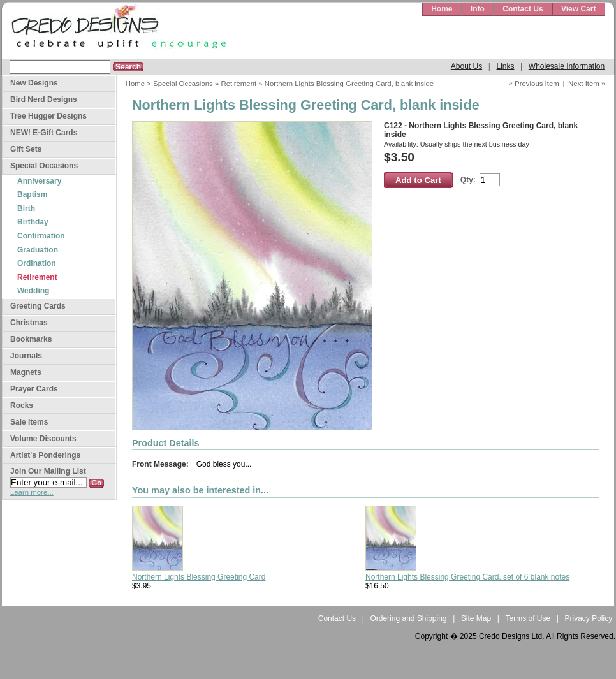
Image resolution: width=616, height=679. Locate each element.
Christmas (29, 323)
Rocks (22, 405)
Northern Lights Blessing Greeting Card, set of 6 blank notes (467, 577)
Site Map (476, 618)
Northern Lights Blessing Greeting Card (199, 577)
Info (478, 9)
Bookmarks (31, 339)
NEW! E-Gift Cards (44, 133)
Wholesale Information (567, 66)
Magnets (26, 372)
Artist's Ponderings (45, 455)
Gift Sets (26, 149)
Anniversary (39, 181)
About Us (466, 66)
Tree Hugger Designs (48, 116)
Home (442, 9)
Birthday (33, 222)
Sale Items (29, 422)
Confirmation (41, 236)
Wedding (33, 291)
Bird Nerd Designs (44, 99)
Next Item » (587, 84)
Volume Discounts (43, 439)
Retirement (238, 84)
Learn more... (32, 492)
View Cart (578, 9)
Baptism (32, 194)
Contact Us (523, 9)
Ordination (37, 263)
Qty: (468, 180)
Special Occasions (183, 84)
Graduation (38, 250)
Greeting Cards (38, 306)
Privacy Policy (589, 618)
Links (505, 66)
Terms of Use (528, 618)
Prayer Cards (34, 389)
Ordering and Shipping (408, 618)
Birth (26, 208)
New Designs (34, 83)
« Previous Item (534, 84)
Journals (26, 356)
